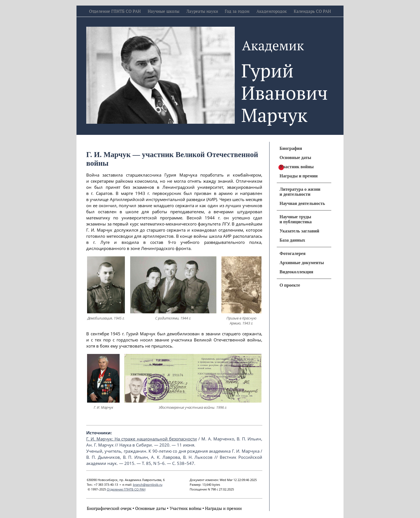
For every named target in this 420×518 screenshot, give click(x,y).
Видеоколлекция (296, 272)
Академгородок (272, 11)
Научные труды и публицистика (296, 219)
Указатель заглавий (299, 231)
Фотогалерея (292, 253)
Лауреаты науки (202, 11)
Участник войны (186, 508)
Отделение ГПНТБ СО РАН (115, 11)
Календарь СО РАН (312, 11)
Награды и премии (223, 508)
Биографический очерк (109, 508)
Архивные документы (302, 263)
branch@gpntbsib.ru (148, 484)
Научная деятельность (302, 203)
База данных (292, 240)
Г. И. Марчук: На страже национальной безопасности (142, 439)
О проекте (290, 285)
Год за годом (237, 11)
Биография (291, 148)
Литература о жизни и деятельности (300, 192)
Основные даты (150, 508)
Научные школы (164, 11)
